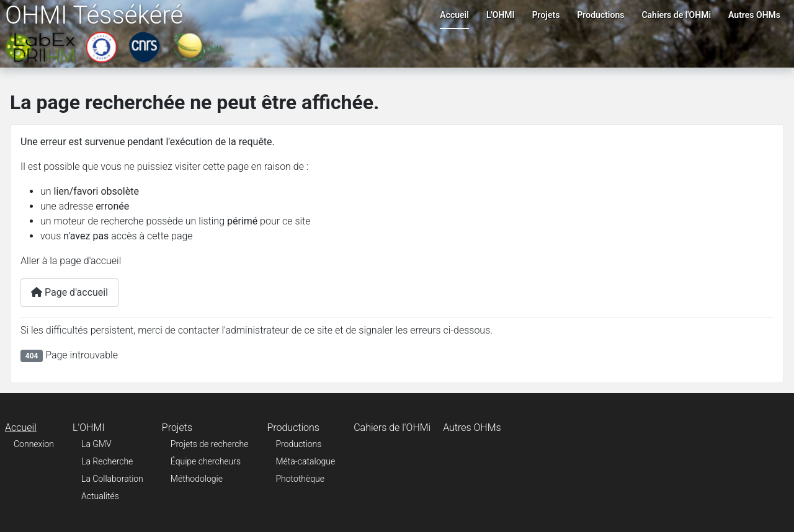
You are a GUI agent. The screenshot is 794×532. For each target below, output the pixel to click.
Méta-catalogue (305, 461)
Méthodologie (197, 479)
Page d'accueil (69, 292)
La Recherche (107, 461)
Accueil (454, 15)
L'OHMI (501, 15)
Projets (546, 15)
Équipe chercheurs (206, 461)
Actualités (100, 496)
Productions (600, 15)
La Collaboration (112, 479)
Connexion (34, 444)
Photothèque (300, 479)
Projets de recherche (210, 444)
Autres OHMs (754, 15)
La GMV (96, 444)
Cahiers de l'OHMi (676, 15)
